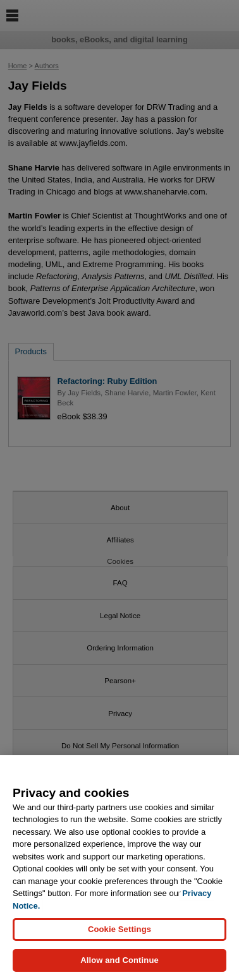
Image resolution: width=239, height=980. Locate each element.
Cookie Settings (120, 932)
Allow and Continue (120, 963)
